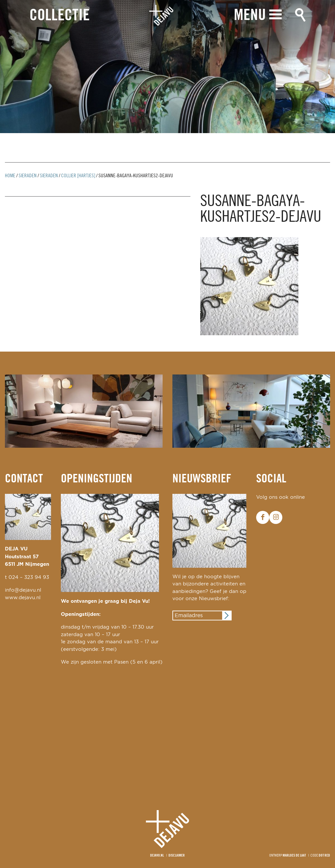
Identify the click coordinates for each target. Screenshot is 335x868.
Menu (250, 16)
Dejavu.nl (157, 856)
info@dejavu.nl (23, 590)
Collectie (60, 16)
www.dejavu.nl (23, 598)
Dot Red (324, 856)
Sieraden (28, 176)
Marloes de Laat (294, 856)
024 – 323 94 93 (29, 577)
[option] (167, 67)
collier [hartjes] (78, 176)
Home (10, 176)
